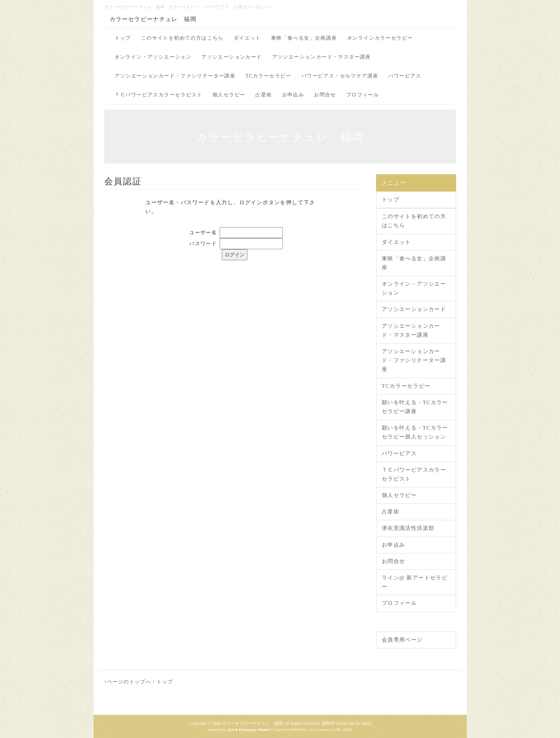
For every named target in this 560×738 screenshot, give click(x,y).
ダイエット (247, 38)
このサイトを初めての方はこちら (182, 38)
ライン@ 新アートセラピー (415, 582)
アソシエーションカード (232, 57)
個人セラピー (229, 95)
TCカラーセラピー (268, 76)
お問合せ (325, 95)
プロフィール (362, 95)
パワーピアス (405, 76)
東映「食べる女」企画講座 (304, 38)
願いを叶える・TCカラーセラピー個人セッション (415, 432)
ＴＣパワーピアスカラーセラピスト (159, 95)
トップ (123, 38)
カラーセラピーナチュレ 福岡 (153, 19)
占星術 (264, 95)
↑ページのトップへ (128, 682)
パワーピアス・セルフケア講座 (340, 76)
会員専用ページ (402, 640)
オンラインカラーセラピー (380, 38)
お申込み (293, 95)
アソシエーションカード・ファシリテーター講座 (175, 76)
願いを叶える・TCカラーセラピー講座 (415, 407)
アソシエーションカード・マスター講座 (322, 57)
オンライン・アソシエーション (153, 57)
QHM (348, 729)
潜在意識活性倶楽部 (408, 528)
